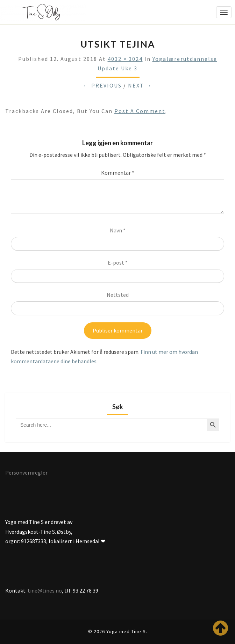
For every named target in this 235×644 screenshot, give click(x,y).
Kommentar (118, 173)
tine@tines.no (45, 590)
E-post (118, 262)
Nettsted (118, 295)
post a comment (140, 111)
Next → (140, 85)
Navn (118, 230)
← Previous (102, 85)
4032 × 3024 (125, 59)
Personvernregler (26, 472)
